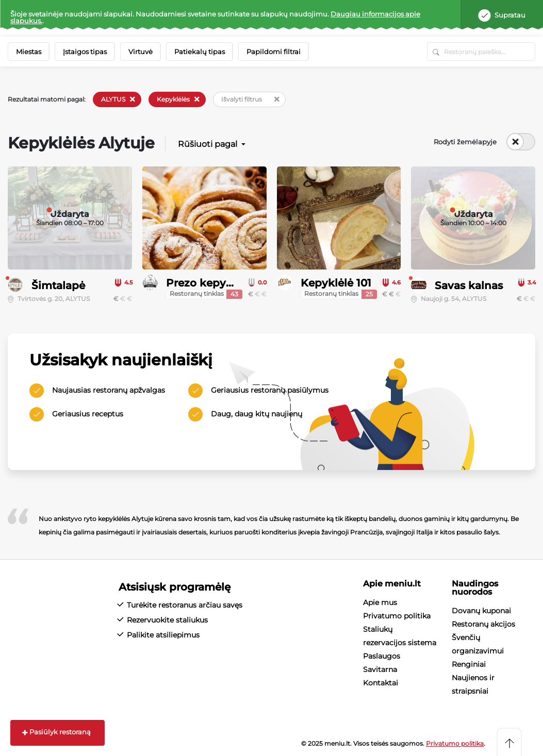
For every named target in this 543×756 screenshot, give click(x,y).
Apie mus (380, 602)
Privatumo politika (397, 616)
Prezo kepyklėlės (211, 283)
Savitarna (380, 669)
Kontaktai (381, 683)
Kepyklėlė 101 (336, 283)
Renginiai (469, 664)
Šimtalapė (58, 285)
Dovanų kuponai (481, 611)
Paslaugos (382, 656)
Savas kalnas (469, 285)
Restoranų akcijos (483, 624)
